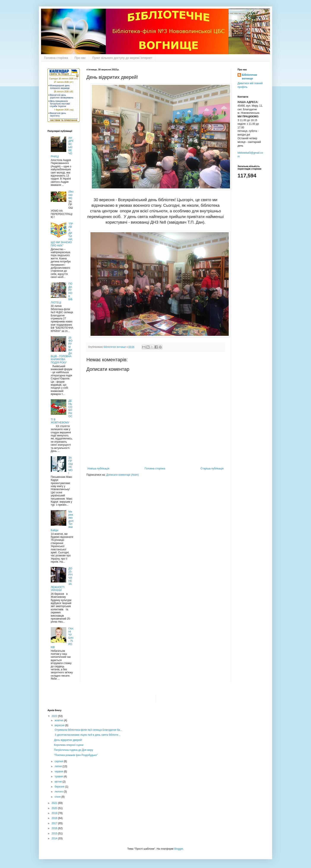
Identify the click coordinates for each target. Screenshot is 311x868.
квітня (59, 782)
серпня (59, 761)
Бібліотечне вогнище (249, 77)
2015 (55, 833)
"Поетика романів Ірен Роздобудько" (76, 755)
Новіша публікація (98, 469)
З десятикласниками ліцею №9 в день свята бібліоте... (87, 735)
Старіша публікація (212, 469)
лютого (59, 792)
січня (58, 797)
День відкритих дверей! (68, 740)
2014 (55, 838)
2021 (55, 803)
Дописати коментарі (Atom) (122, 475)
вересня (60, 725)
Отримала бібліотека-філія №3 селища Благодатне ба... (88, 730)
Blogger (179, 849)
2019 (55, 813)
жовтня (59, 720)
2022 (55, 716)
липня (59, 766)
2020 (55, 808)
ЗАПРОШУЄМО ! (71, 466)
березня (60, 787)
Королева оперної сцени (69, 745)
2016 (55, 828)
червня (59, 772)
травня (59, 776)
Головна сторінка (56, 58)
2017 (55, 823)
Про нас (80, 58)
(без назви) (71, 195)
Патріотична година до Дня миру (74, 750)
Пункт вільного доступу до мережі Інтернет (122, 58)
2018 (55, 818)
